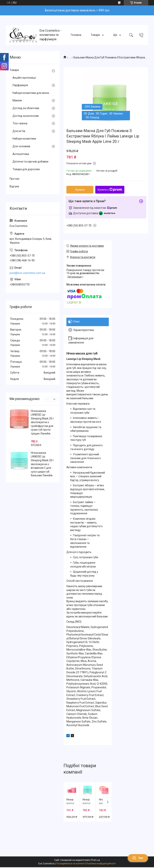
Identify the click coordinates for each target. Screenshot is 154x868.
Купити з (110, 190)
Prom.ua (95, 860)
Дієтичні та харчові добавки (30, 162)
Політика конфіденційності (101, 864)
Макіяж (17, 100)
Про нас (15, 179)
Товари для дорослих (26, 169)
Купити (80, 190)
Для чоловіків (21, 146)
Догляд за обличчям (26, 108)
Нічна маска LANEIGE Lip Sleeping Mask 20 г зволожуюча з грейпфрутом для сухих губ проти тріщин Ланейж (42, 422)
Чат (138, 858)
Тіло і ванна (20, 123)
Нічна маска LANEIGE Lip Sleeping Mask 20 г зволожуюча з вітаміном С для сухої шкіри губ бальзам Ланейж (42, 464)
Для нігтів (19, 131)
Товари (95, 35)
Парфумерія (20, 85)
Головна (76, 35)
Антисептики (21, 154)
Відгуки (14, 186)
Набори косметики (24, 139)
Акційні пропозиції (24, 78)
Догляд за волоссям (26, 116)
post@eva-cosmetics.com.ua (27, 273)
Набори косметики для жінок (31, 93)
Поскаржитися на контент (70, 864)
